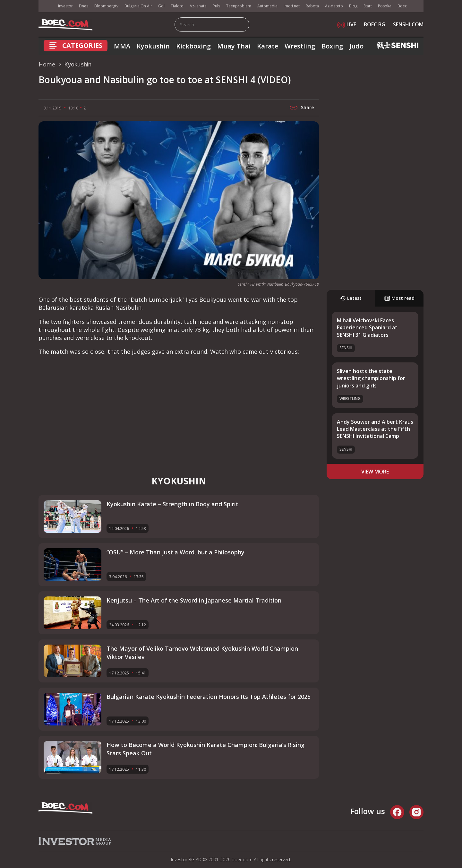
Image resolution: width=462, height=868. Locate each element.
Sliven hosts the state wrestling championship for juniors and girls (371, 378)
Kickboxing (193, 46)
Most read (399, 298)
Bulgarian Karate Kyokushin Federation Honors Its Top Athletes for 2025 (209, 697)
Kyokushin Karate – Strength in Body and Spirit (172, 504)
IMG (47, 6)
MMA (122, 46)
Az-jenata (198, 6)
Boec (402, 6)
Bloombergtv (106, 6)
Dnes (84, 6)
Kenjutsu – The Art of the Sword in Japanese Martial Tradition (194, 600)
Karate (268, 46)
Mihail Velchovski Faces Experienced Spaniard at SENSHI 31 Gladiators (367, 328)
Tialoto (177, 6)
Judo (356, 46)
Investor (65, 6)
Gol (161, 6)
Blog (353, 6)
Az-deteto (334, 6)
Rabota (312, 6)
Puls (216, 6)
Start (368, 6)
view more (375, 472)
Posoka (385, 6)
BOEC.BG (375, 24)
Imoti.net (292, 6)
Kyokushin (153, 46)
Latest (351, 298)
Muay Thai (234, 46)
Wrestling (300, 46)
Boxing (332, 46)
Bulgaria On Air (138, 6)
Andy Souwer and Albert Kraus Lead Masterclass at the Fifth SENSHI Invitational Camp (375, 429)
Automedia (267, 6)
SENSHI (346, 348)
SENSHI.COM (408, 24)
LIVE (347, 24)
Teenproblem (239, 6)
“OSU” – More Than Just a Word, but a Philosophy (175, 552)
